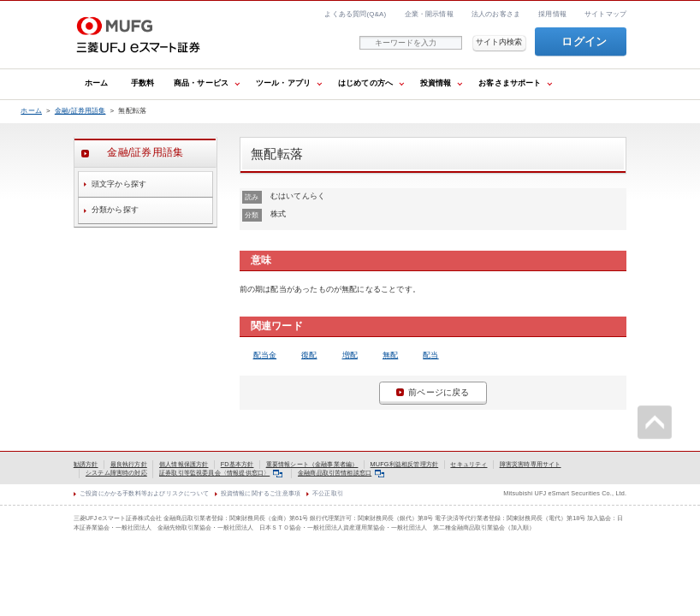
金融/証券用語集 (80, 111)
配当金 (265, 355)
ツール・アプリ (283, 83)
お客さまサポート (510, 83)
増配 (350, 355)
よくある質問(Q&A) (355, 14)
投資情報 (436, 83)
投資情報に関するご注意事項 (261, 493)
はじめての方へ (365, 83)
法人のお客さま (496, 14)
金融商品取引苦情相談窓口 (341, 473)
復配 (309, 355)
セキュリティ (469, 464)
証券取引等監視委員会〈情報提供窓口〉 (221, 473)
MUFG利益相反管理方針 (405, 464)
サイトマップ (605, 14)
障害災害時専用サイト (531, 464)
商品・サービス (201, 83)
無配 (390, 355)
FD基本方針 (237, 464)
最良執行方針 (129, 464)
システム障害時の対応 (116, 473)
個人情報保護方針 (184, 464)
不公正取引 (328, 493)
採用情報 (552, 14)
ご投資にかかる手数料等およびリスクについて (144, 493)
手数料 (143, 83)
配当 (430, 355)
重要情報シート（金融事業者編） (312, 464)
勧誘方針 (86, 464)
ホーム (97, 83)
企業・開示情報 (429, 14)
